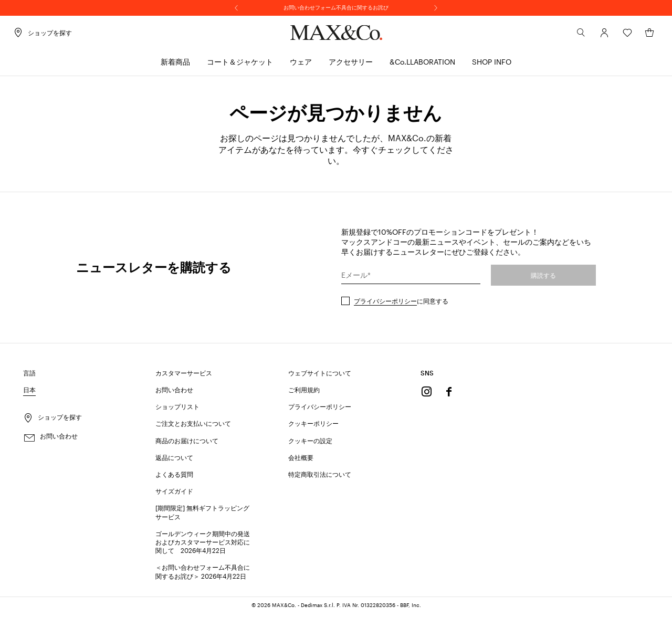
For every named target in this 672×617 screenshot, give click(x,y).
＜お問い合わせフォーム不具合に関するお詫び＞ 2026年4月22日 (203, 575)
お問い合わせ (174, 393)
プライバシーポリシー (385, 304)
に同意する (401, 304)
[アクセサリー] (351, 66)
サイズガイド (174, 495)
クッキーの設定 (310, 444)
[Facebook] (449, 395)
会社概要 (301, 461)
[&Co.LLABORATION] (422, 66)
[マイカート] (639, 36)
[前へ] (236, 8)
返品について (174, 461)
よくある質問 (174, 477)
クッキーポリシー (313, 427)
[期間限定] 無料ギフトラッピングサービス (202, 516)
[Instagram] (427, 395)
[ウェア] (301, 66)
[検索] (571, 36)
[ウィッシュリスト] (617, 36)
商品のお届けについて (187, 444)
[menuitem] (175, 66)
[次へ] (436, 8)
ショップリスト (177, 410)
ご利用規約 (304, 393)
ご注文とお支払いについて (193, 427)
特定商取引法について (320, 477)
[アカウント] (594, 36)
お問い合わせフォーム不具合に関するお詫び (336, 7)
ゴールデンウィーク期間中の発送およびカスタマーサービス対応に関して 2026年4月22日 (203, 545)
